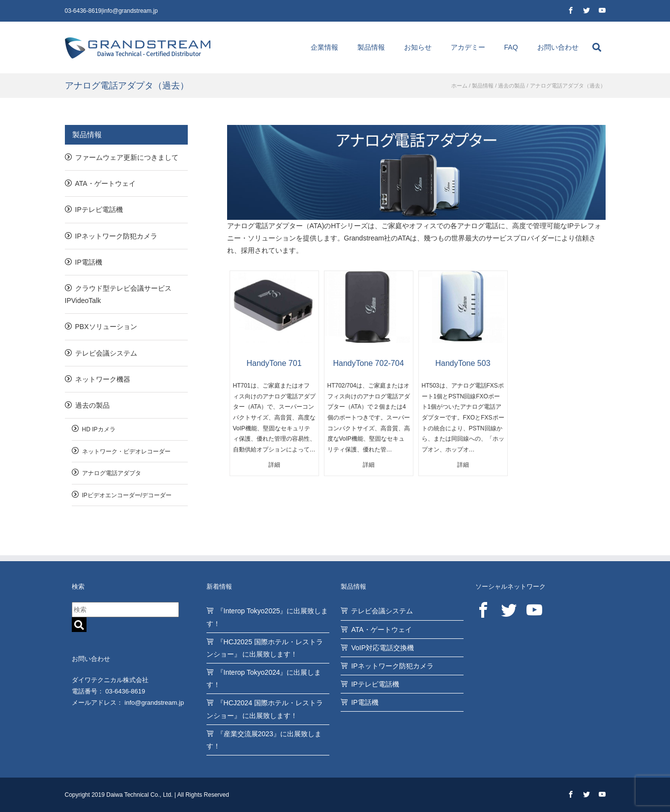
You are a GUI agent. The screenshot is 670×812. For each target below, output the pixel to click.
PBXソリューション (106, 327)
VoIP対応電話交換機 (382, 648)
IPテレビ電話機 (99, 210)
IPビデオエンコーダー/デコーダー (127, 495)
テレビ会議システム (106, 353)
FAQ (511, 47)
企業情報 (324, 47)
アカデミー (468, 47)
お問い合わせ (558, 47)
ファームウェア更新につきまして (127, 157)
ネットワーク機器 (103, 379)
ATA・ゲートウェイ (105, 183)
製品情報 (371, 47)
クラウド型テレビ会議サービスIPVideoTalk (118, 294)
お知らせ (418, 47)
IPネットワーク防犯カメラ (116, 236)
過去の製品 (511, 86)
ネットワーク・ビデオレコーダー (126, 451)
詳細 (274, 465)
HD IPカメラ (99, 429)
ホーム (459, 86)
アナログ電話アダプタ (112, 473)
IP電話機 (89, 262)
